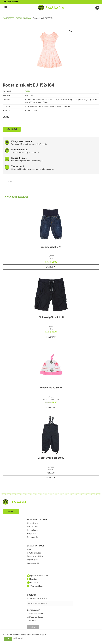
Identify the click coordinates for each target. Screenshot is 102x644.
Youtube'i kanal (36, 586)
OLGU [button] (8, 639)
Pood (5, 18)
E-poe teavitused (36, 617)
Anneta (11, 512)
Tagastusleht (33, 560)
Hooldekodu (32, 530)
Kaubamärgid (33, 563)
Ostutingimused (34, 553)
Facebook (33, 579)
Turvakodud (32, 527)
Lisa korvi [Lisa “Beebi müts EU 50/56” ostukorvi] (51, 408)
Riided (29, 18)
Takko (28, 91)
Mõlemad (33, 621)
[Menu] (6, 8)
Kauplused (32, 534)
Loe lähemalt (17, 638)
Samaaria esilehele (11, 2)
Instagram (33, 583)
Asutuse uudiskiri (36, 614)
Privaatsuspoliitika (35, 556)
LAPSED (11, 18)
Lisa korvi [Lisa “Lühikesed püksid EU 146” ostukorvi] (51, 337)
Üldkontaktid (33, 523)
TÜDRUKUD (20, 18)
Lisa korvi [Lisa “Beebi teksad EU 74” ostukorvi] (51, 267)
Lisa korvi (12, 129)
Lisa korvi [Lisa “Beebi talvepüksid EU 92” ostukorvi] (51, 478)
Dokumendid (33, 537)
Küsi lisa (9, 182)
